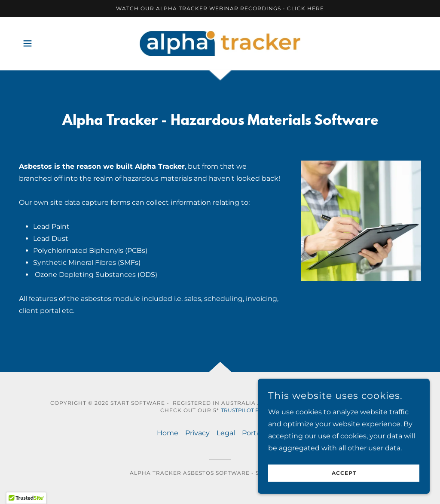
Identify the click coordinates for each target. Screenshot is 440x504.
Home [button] (168, 433)
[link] (220, 43)
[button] (27, 43)
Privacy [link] (197, 433)
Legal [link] (226, 433)
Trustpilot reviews (250, 410)
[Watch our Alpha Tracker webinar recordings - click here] (220, 9)
